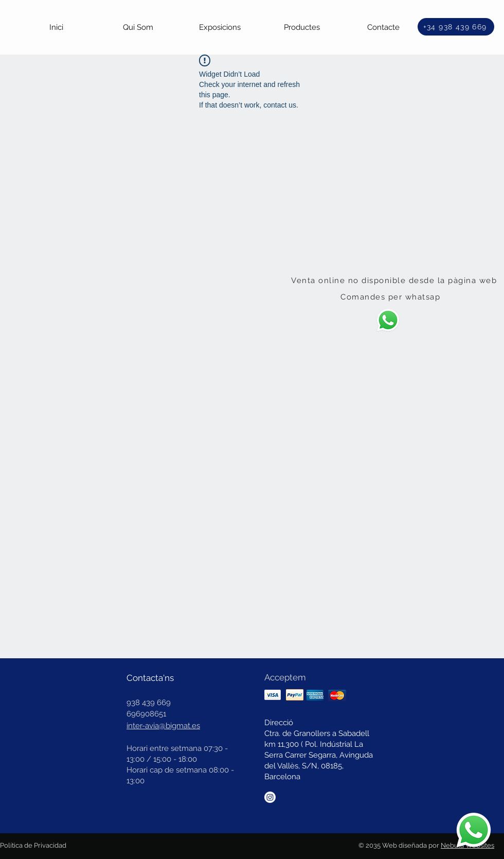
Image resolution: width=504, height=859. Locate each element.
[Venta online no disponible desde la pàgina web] (395, 281)
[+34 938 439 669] (456, 27)
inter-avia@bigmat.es (163, 726)
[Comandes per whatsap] (391, 297)
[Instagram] (270, 797)
